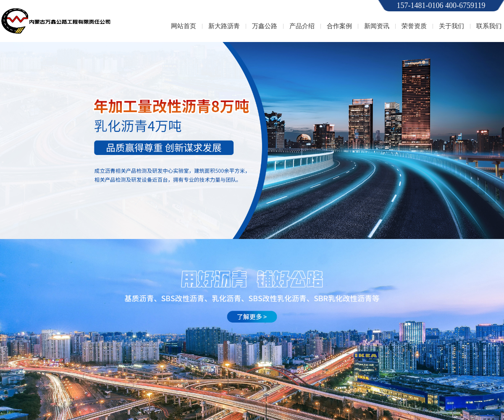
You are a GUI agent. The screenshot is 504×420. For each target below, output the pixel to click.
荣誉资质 (414, 26)
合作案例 (339, 26)
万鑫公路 (265, 26)
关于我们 (451, 26)
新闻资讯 (377, 26)
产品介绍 (302, 26)
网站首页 (184, 26)
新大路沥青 (224, 26)
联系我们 (489, 26)
